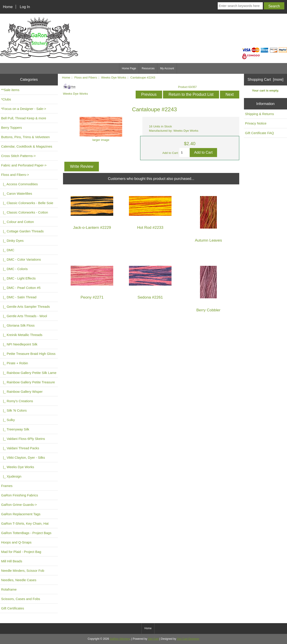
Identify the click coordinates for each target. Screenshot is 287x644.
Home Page (129, 68)
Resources (148, 68)
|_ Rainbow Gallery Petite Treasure (28, 382)
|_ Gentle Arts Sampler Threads (25, 307)
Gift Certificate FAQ (260, 133)
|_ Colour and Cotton (17, 222)
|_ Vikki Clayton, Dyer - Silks (23, 457)
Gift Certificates (13, 608)
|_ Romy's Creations (17, 401)
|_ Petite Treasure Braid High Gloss (28, 354)
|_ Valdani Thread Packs (20, 448)
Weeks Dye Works (114, 77)
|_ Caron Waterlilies (17, 193)
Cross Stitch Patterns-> (18, 156)
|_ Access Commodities (19, 184)
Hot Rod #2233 (150, 228)
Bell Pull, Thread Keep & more (24, 118)
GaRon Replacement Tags (21, 514)
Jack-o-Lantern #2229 (92, 228)
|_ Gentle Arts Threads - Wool (24, 316)
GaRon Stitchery (120, 639)
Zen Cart (153, 639)
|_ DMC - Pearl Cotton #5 (21, 288)
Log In (25, 7)
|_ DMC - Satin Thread (19, 297)
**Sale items (10, 90)
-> (15, 175)
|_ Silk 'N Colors (14, 410)
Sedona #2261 (150, 297)
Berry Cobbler (208, 310)
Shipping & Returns (260, 114)
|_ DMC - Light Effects (18, 278)
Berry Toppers (12, 128)
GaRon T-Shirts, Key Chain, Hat (25, 523)
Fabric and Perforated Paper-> (24, 165)
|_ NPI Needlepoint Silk (19, 344)
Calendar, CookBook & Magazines (27, 146)
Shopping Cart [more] (265, 79)
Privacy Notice (256, 123)
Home (8, 7)
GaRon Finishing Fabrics (20, 495)
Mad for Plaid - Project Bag (21, 552)
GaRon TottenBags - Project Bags (26, 533)
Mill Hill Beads (12, 561)
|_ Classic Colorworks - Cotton (25, 212)
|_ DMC (8, 250)
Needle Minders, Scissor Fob (23, 571)
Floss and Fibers (86, 77)
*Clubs (6, 99)
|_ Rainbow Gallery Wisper (22, 392)
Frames (7, 486)
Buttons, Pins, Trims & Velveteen (25, 137)
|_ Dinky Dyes (12, 241)
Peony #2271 (92, 297)
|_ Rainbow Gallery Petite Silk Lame (29, 373)
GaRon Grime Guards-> (19, 505)
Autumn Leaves (208, 240)
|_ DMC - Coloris (14, 269)
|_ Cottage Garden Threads (22, 231)
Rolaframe (9, 589)
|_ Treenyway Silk (15, 429)
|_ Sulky (8, 420)
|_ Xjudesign (11, 476)
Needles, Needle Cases (19, 580)
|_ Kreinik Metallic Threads (22, 335)
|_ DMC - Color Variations (21, 259)
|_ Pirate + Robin (15, 363)
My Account (167, 68)
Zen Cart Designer (188, 639)
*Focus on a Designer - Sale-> (24, 109)
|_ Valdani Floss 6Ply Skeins (23, 439)
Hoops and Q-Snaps (16, 542)
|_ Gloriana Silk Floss (18, 325)
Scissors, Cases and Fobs (21, 599)
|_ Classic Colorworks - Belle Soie (27, 203)
